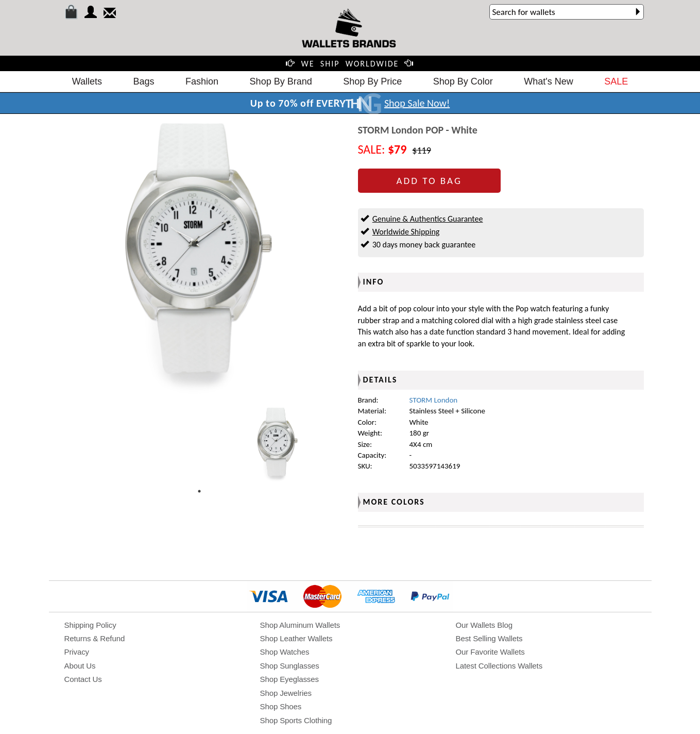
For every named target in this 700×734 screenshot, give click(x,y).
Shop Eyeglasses (289, 679)
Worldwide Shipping (406, 232)
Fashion (202, 81)
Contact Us (83, 679)
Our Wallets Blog (484, 625)
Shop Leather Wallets (296, 638)
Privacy (77, 652)
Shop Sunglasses (290, 666)
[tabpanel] (278, 444)
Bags (144, 81)
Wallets (87, 81)
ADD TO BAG (429, 181)
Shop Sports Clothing (296, 720)
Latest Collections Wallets (499, 666)
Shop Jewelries (286, 693)
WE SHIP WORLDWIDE (350, 64)
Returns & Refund (95, 638)
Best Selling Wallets (489, 638)
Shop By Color (463, 81)
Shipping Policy (90, 625)
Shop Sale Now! (417, 103)
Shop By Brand (281, 81)
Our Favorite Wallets (490, 652)
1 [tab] (199, 491)
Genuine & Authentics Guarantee (428, 219)
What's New (548, 81)
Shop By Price (372, 81)
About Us (80, 666)
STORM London (434, 400)
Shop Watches (285, 652)
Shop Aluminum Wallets (300, 625)
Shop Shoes (281, 706)
